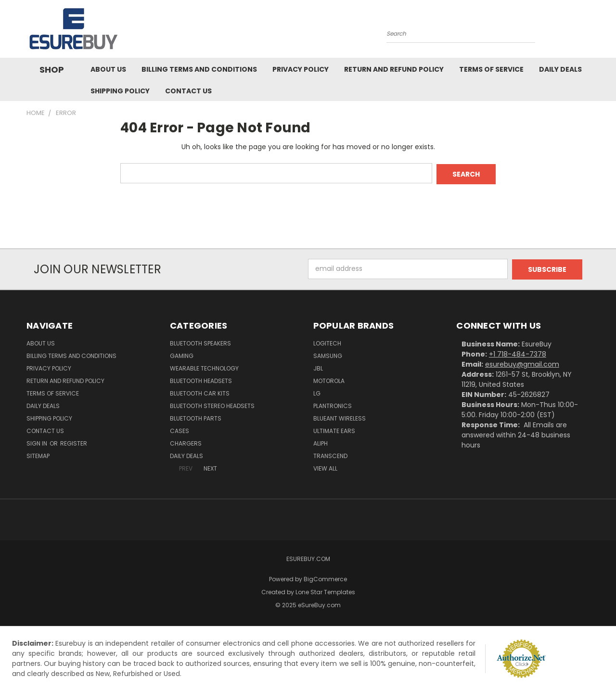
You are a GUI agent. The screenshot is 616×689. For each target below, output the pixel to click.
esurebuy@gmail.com (522, 363)
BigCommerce (325, 578)
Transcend (330, 454)
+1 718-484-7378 (518, 353)
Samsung (328, 354)
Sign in (38, 442)
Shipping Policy (120, 91)
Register (74, 442)
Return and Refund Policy (394, 69)
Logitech (327, 342)
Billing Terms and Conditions (199, 69)
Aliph (321, 442)
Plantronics (333, 404)
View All (325, 467)
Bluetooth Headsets (201, 379)
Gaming (182, 354)
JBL (318, 367)
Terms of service (491, 69)
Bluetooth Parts (196, 417)
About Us (108, 69)
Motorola (329, 379)
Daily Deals (560, 69)
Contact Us (188, 91)
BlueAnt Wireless (340, 417)
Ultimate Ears (334, 429)
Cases (180, 429)
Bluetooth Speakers (200, 342)
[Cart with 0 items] (587, 31)
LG (317, 392)
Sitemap (38, 454)
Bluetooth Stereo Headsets (212, 404)
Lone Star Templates (325, 591)
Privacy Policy (301, 69)
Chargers (186, 442)
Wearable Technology (204, 367)
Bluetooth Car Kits (200, 392)
